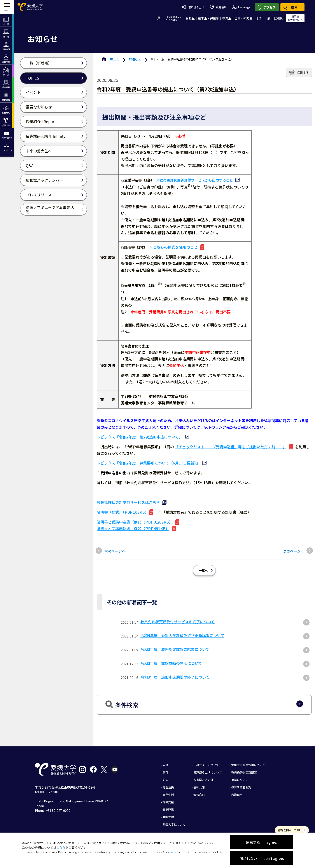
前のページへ (115, 548)
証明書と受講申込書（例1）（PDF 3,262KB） (135, 519)
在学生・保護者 (208, 18)
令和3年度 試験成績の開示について (171, 660)
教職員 (278, 18)
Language (241, 7)
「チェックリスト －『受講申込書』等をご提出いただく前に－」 (231, 443)
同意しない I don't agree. (262, 858)
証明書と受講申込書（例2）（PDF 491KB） (133, 525)
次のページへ (294, 548)
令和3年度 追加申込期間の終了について (175, 674)
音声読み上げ (193, 7)
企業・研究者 (243, 18)
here (173, 852)
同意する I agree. (262, 842)
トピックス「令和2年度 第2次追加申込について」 (140, 434)
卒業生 (227, 18)
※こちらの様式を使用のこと (173, 247)
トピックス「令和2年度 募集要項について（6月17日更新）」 (148, 460)
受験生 (190, 18)
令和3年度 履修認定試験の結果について (175, 646)
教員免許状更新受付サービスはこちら (128, 499)
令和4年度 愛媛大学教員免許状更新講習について (182, 632)
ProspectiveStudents (172, 18)
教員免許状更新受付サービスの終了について (178, 618)
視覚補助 (218, 7)
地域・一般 (263, 18)
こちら (61, 847)
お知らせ (135, 59)
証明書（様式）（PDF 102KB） (122, 509)
